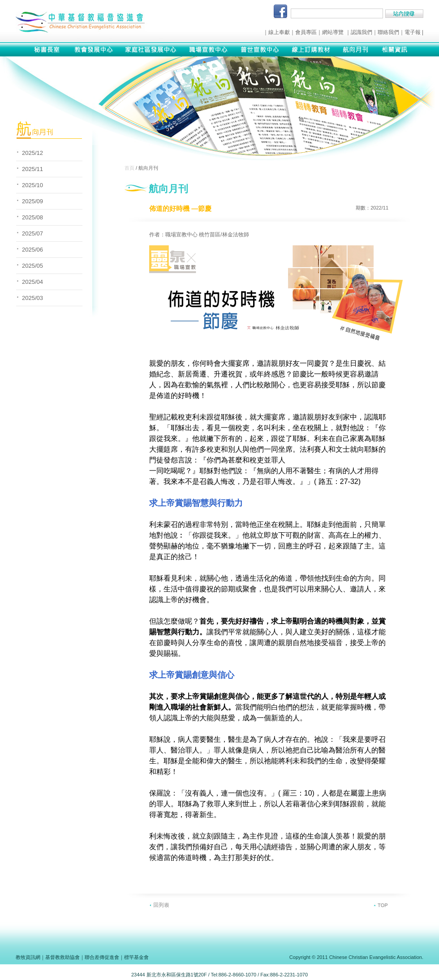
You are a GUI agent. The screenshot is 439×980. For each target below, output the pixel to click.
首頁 (129, 168)
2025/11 (32, 169)
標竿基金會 (136, 957)
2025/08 (32, 217)
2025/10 (32, 185)
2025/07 (32, 233)
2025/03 (32, 298)
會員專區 (306, 32)
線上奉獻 (279, 32)
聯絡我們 (388, 32)
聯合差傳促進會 (102, 957)
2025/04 (32, 282)
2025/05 (32, 266)
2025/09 (32, 201)
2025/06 (32, 250)
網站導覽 (333, 32)
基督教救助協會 (62, 957)
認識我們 (362, 32)
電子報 (413, 32)
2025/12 (32, 153)
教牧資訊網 (28, 957)
